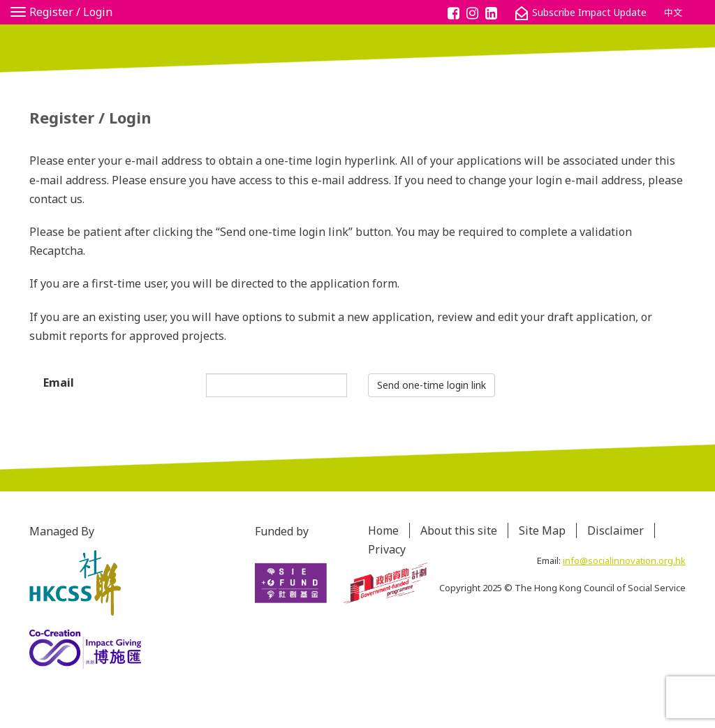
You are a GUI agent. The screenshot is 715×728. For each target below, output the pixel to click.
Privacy (387, 549)
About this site (459, 530)
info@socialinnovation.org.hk (624, 560)
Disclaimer (616, 530)
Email (59, 382)
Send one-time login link (432, 385)
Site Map (542, 530)
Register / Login (71, 12)
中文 (673, 13)
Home (383, 530)
